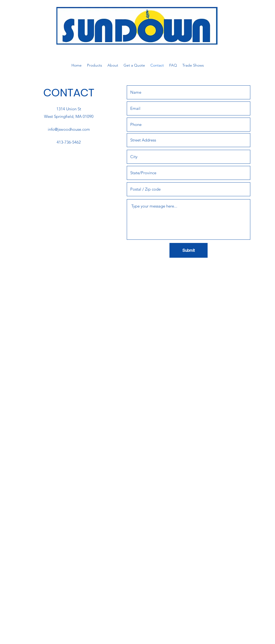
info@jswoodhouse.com (69, 129)
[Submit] (189, 250)
